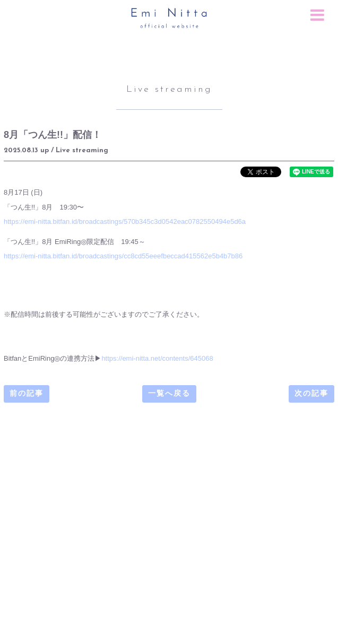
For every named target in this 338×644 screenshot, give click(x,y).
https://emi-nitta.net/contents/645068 (157, 358)
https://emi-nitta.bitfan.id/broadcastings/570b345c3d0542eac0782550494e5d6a (125, 221)
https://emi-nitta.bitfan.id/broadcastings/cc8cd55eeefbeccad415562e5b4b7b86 (123, 256)
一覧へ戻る (169, 394)
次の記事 (311, 394)
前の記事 (27, 394)
